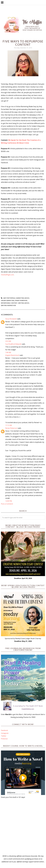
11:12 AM (9, 425)
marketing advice (23, 298)
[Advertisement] (23, 827)
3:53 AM (8, 341)
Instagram (5, 733)
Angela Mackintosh (12, 355)
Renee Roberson (21, 300)
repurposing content (9, 303)
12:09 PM (9, 501)
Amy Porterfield (9, 298)
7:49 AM (8, 352)
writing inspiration (8, 305)
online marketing (8, 300)
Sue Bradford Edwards (13, 344)
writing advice (24, 303)
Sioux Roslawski (11, 319)
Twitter (4, 736)
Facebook (4, 730)
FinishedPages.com (7, 275)
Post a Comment (7, 504)
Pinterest (4, 739)
